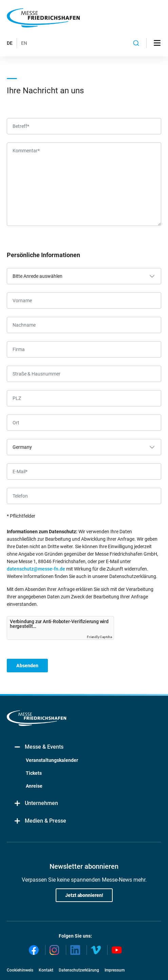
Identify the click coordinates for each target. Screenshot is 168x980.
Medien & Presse (40, 821)
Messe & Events (39, 747)
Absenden (27, 666)
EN (24, 43)
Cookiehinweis (20, 970)
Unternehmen (36, 803)
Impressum (115, 970)
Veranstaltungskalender (52, 760)
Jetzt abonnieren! (84, 895)
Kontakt (46, 970)
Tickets (34, 773)
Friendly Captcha (99, 637)
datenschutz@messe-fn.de (36, 569)
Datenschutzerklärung (79, 970)
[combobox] (136, 43)
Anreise (34, 786)
